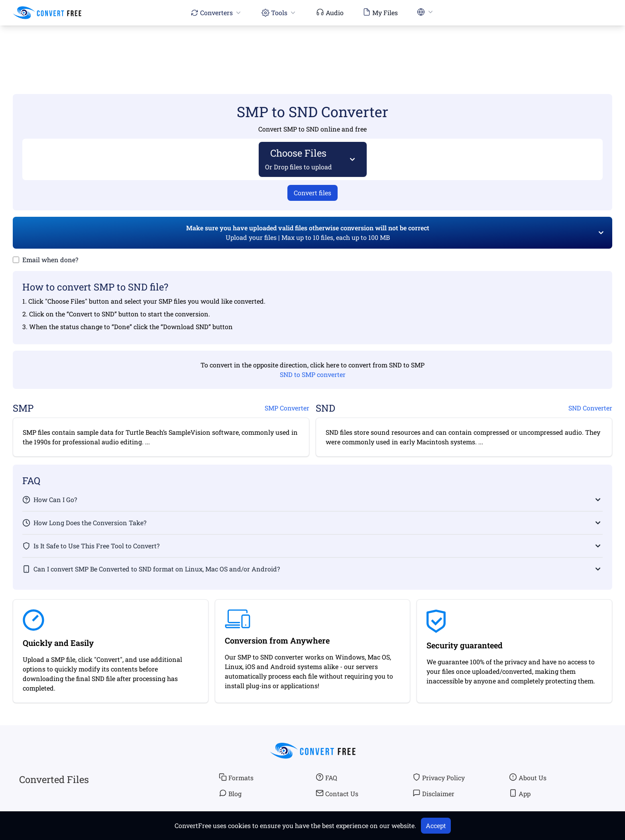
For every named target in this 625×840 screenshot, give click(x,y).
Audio (330, 12)
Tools (279, 13)
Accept (436, 825)
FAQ (326, 777)
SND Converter (590, 408)
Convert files (312, 193)
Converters (216, 13)
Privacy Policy (439, 777)
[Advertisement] (312, 48)
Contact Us (337, 793)
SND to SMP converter (313, 374)
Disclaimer (433, 793)
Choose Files (299, 159)
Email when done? (50, 260)
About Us (528, 777)
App (520, 793)
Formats (236, 777)
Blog (230, 793)
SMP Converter (287, 408)
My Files (380, 12)
